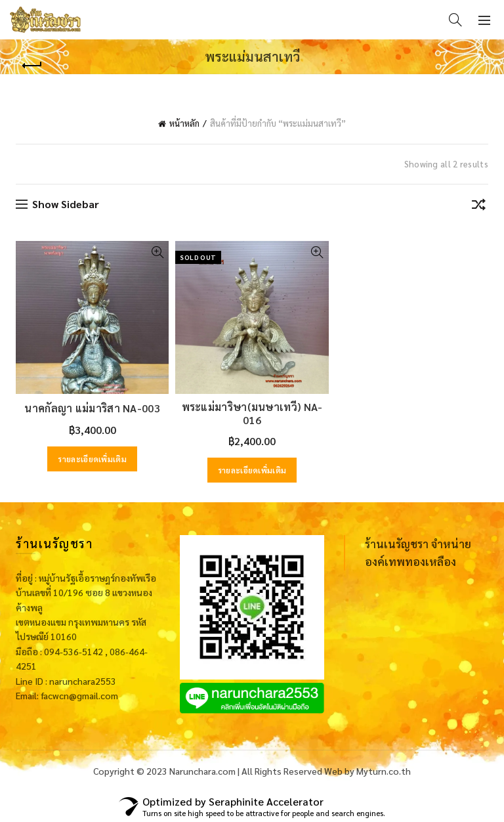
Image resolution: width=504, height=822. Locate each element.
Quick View (157, 252)
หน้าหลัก (184, 123)
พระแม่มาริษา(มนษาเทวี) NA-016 (252, 413)
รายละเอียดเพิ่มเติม (92, 459)
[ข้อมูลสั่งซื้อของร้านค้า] (478, 207)
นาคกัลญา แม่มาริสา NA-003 (92, 408)
